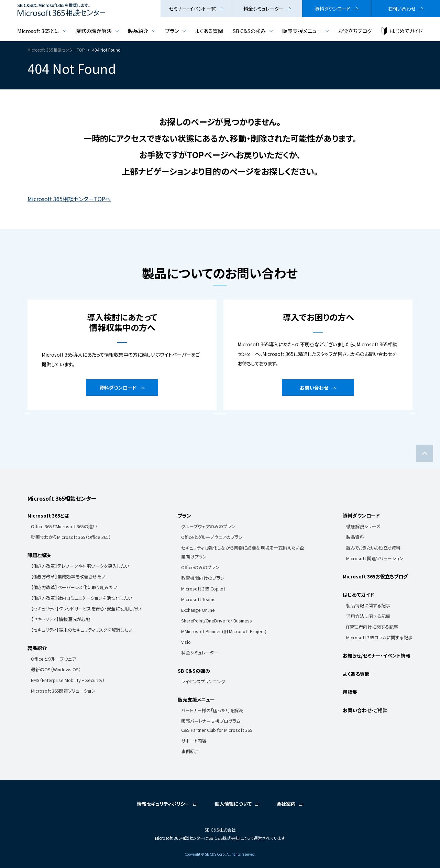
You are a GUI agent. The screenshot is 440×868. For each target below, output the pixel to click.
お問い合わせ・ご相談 (365, 710)
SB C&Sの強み (249, 31)
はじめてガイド (406, 31)
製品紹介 (138, 31)
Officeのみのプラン (200, 567)
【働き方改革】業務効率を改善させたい (68, 577)
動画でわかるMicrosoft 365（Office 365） (71, 537)
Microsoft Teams (198, 599)
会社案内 (286, 804)
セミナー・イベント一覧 (192, 9)
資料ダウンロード (333, 9)
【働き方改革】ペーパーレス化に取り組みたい (74, 587)
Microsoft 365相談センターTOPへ (69, 199)
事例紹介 (190, 751)
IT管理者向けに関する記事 (372, 627)
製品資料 (355, 537)
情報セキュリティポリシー (163, 804)
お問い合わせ (402, 9)
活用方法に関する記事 (368, 616)
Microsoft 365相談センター (62, 498)
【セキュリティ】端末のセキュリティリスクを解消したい (82, 630)
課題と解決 (39, 555)
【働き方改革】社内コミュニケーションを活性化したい (81, 598)
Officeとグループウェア (53, 659)
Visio (186, 642)
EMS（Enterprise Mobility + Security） (68, 680)
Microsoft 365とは (38, 31)
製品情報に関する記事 (368, 605)
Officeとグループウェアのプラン (212, 537)
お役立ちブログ (355, 31)
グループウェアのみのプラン (208, 526)
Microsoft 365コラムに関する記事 (379, 637)
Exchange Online (198, 610)
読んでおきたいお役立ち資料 (373, 548)
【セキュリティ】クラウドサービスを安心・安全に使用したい (86, 609)
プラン (172, 31)
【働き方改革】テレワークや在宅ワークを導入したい (80, 566)
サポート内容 (194, 741)
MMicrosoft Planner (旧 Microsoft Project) (224, 631)
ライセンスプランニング (203, 681)
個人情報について (233, 804)
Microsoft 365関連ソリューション (63, 691)
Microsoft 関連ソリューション (375, 558)
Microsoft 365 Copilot (203, 589)
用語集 (350, 692)
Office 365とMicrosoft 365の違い (64, 526)
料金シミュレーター (263, 9)
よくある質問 (209, 31)
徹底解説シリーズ (363, 526)
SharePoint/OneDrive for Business (217, 621)
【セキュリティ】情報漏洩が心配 (60, 619)
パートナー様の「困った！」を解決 (212, 710)
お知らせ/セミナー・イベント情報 (377, 655)
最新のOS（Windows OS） (56, 669)
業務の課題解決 (94, 31)
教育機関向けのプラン (203, 578)
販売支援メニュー (302, 31)
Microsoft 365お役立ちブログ (375, 576)
